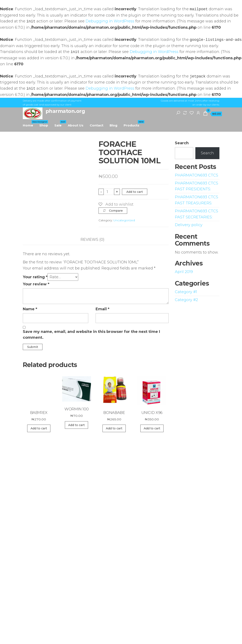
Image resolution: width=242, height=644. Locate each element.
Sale (60, 124)
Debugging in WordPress (110, 21)
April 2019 (184, 272)
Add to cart (135, 192)
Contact (97, 125)
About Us (76, 125)
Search (182, 143)
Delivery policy (189, 225)
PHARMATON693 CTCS (197, 175)
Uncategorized (124, 220)
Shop (44, 125)
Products (133, 124)
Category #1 (186, 292)
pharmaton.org (65, 111)
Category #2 (186, 300)
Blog (113, 125)
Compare (116, 211)
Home (29, 124)
